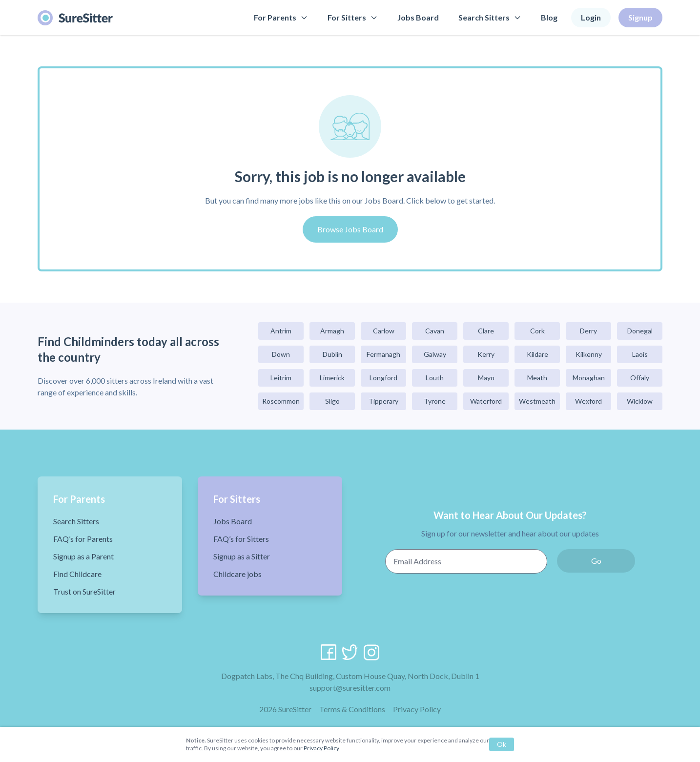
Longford (383, 378)
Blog (549, 17)
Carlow (384, 331)
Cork (537, 331)
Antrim (281, 331)
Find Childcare (77, 574)
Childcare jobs (237, 574)
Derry (588, 331)
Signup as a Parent (83, 556)
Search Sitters (490, 17)
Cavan (435, 331)
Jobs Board (418, 17)
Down (281, 354)
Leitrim (281, 378)
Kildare (537, 354)
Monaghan (589, 378)
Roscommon (281, 401)
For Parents (281, 17)
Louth (435, 378)
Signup (640, 17)
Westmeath (537, 401)
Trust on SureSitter (84, 591)
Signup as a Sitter (242, 556)
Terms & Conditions (352, 709)
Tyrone (435, 401)
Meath (537, 378)
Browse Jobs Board (350, 229)
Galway (435, 354)
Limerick (332, 378)
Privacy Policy (417, 709)
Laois (640, 354)
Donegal (640, 331)
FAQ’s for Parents (83, 539)
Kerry (486, 354)
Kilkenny (589, 354)
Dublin (332, 354)
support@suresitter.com (350, 688)
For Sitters (353, 17)
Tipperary (383, 401)
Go (596, 561)
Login (591, 17)
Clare (486, 331)
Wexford (588, 401)
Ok (502, 744)
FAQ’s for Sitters (241, 539)
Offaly (640, 378)
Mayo (486, 378)
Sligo (332, 401)
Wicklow (640, 401)
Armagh (332, 331)
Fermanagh (383, 354)
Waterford (486, 401)
